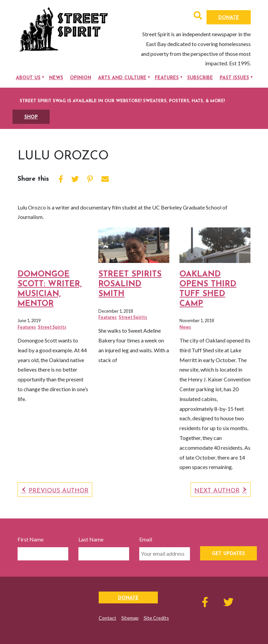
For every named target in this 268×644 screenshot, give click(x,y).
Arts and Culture (122, 78)
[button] (198, 16)
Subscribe (200, 78)
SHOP (31, 117)
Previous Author (59, 491)
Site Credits (156, 618)
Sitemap (130, 618)
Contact (107, 618)
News (56, 78)
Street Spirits (52, 327)
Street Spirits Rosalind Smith (130, 284)
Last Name (91, 539)
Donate (229, 18)
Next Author (217, 491)
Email (146, 539)
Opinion (81, 78)
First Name (31, 539)
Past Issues (234, 78)
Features (167, 78)
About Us (28, 78)
